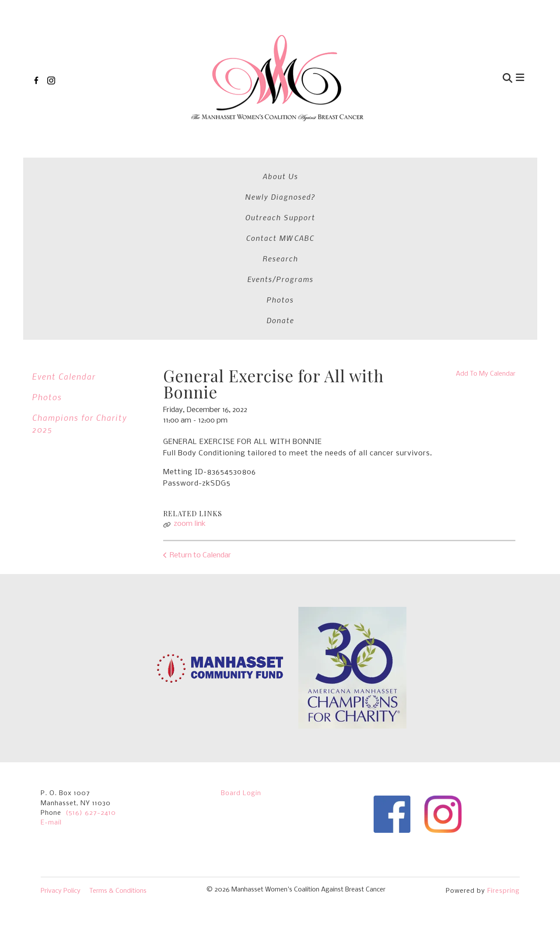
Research (348, 163)
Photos (472, 163)
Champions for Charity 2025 (79, 253)
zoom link (190, 354)
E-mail (51, 666)
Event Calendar (64, 206)
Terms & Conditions (118, 734)
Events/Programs (412, 163)
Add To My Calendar (486, 204)
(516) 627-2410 (91, 656)
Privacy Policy (61, 734)
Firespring (504, 734)
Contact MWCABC (283, 163)
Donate (513, 163)
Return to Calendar (200, 385)
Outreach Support (201, 163)
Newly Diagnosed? (118, 163)
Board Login (241, 636)
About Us (52, 163)
